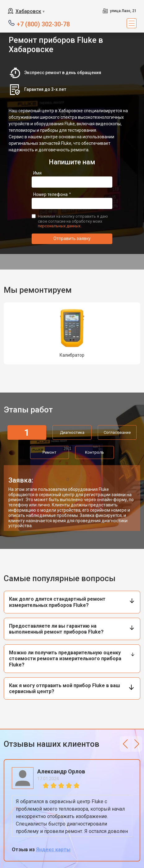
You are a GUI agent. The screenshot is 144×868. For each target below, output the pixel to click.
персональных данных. (60, 226)
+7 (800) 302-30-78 (43, 24)
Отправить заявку (72, 238)
